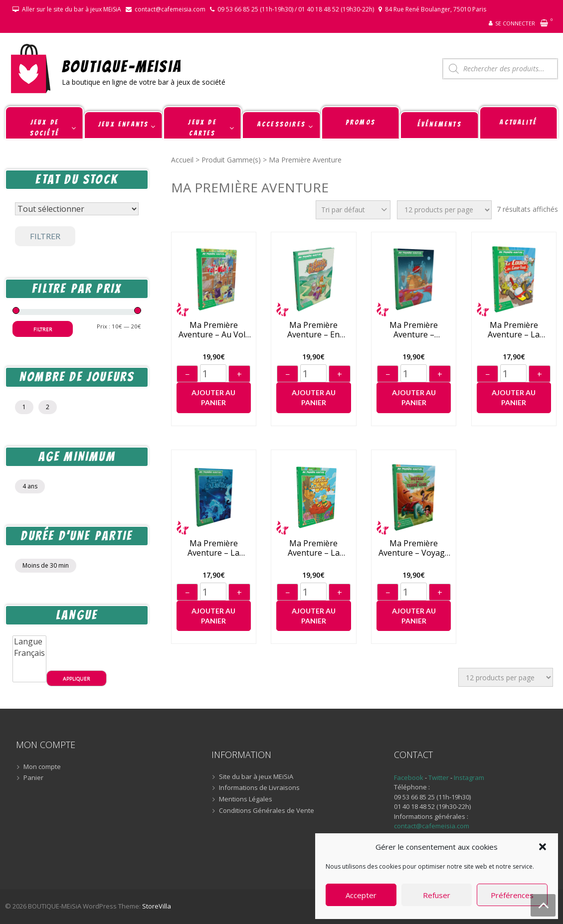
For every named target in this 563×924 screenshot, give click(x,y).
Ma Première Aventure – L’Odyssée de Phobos (414, 330)
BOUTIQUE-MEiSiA (122, 66)
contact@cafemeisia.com (170, 9)
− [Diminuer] (187, 374)
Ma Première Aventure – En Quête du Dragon (314, 330)
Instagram (469, 777)
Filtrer (45, 236)
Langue (29, 642)
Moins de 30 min (46, 565)
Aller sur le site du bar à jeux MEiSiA (72, 9)
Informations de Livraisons (259, 788)
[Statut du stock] (77, 209)
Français (29, 653)
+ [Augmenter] (239, 374)
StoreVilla (157, 906)
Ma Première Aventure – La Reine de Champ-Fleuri (314, 548)
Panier (33, 778)
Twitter (439, 777)
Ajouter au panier (213, 397)
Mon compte (42, 767)
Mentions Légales (246, 799)
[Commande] (353, 210)
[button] (543, 847)
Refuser (437, 895)
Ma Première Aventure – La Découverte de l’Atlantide (213, 548)
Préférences (512, 895)
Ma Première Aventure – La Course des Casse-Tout (514, 330)
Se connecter (515, 23)
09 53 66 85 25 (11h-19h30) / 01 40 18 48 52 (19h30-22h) (296, 9)
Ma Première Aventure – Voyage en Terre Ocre (414, 548)
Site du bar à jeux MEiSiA (256, 777)
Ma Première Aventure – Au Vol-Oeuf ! (213, 330)
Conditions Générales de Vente (267, 811)
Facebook (409, 777)
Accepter (361, 895)
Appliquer (77, 678)
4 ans (30, 486)
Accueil (182, 160)
